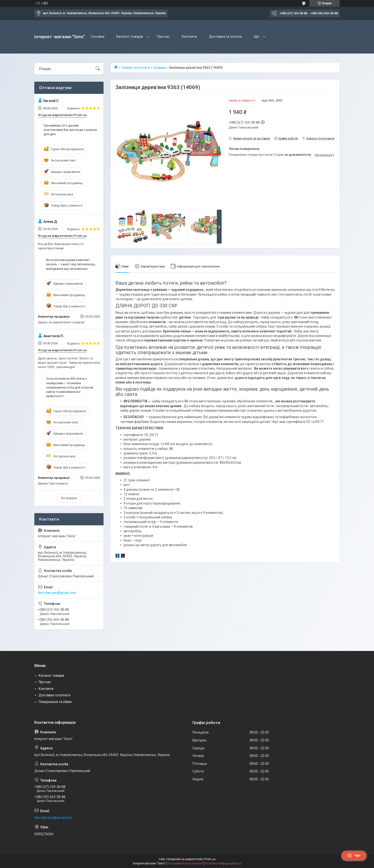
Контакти (189, 37)
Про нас (163, 37)
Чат (354, 856)
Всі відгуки (69, 498)
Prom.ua (210, 859)
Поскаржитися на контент (185, 863)
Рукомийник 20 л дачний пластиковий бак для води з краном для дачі (70, 130)
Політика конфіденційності (223, 863)
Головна (98, 37)
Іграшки (159, 68)
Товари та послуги (135, 68)
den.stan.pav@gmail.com (57, 593)
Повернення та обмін (55, 702)
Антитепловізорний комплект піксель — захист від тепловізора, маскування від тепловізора (71, 264)
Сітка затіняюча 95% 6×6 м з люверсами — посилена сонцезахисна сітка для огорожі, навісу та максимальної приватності (70, 387)
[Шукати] (98, 69)
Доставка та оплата (225, 37)
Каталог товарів (130, 37)
